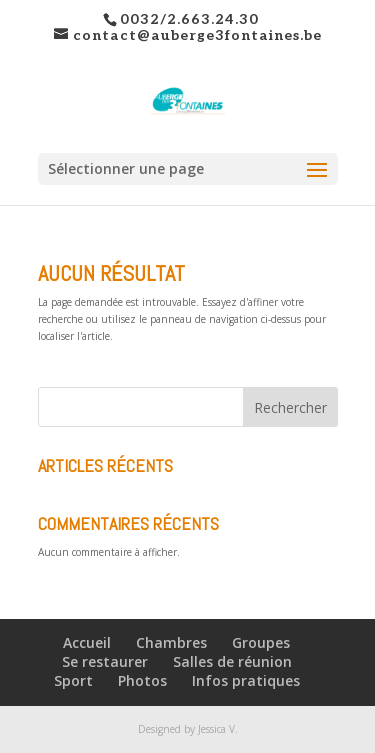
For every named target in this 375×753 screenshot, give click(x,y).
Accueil (87, 642)
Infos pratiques (246, 680)
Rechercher (290, 407)
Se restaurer (105, 661)
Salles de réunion (232, 661)
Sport (73, 680)
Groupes (261, 642)
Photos (142, 680)
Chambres (171, 642)
